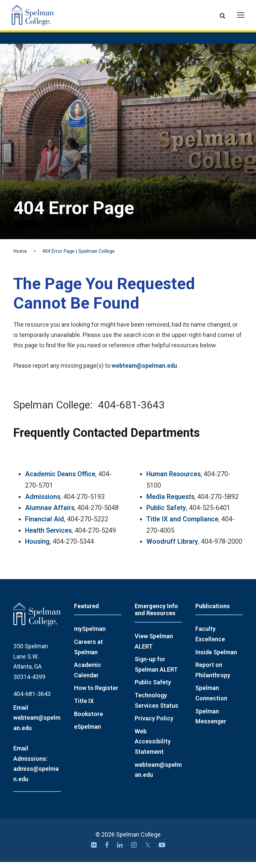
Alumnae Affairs (50, 514)
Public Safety (166, 514)
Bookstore (88, 720)
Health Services (48, 537)
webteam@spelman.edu (144, 372)
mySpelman (90, 635)
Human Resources (173, 480)
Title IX (84, 707)
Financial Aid (44, 525)
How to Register (96, 694)
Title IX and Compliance (182, 525)
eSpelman (87, 733)
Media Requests (170, 503)
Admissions (43, 503)
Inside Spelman (216, 658)
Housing (37, 548)
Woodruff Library (172, 548)
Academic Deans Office (60, 480)
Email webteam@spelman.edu (37, 724)
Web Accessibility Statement (153, 747)
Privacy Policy (154, 725)
